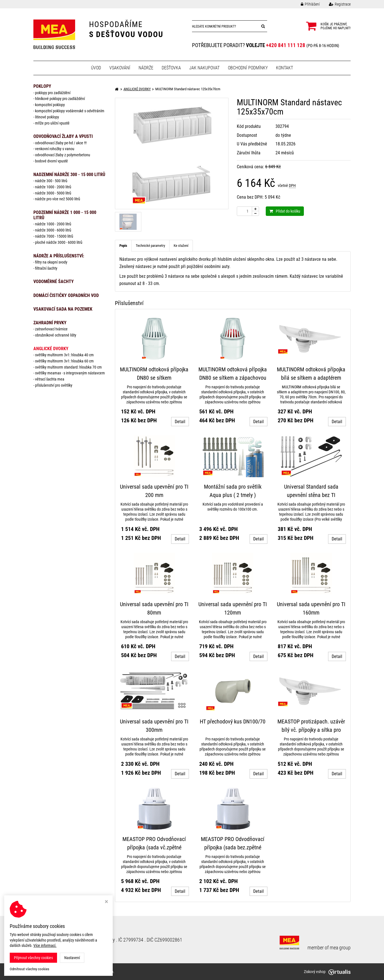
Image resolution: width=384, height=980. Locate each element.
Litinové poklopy (47, 117)
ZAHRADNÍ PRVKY (50, 323)
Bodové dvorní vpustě (51, 161)
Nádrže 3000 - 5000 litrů (53, 193)
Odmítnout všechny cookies (29, 969)
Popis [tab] (123, 246)
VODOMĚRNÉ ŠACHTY (54, 281)
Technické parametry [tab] (150, 246)
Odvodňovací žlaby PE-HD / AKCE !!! (61, 143)
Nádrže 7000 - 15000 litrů (54, 236)
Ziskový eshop (327, 972)
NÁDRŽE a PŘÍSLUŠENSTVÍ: (59, 256)
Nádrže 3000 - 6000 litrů (53, 230)
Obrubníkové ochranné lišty (56, 335)
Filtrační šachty (46, 268)
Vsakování (120, 68)
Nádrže (146, 68)
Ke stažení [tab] (181, 246)
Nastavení (72, 958)
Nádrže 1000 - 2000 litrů (53, 187)
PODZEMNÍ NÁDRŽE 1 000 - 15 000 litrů (65, 215)
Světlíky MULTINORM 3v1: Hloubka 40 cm (64, 355)
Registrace (336, 4)
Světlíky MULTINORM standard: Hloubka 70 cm (68, 367)
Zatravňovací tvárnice (51, 329)
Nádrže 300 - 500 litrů (51, 181)
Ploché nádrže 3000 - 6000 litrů (59, 242)
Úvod (96, 68)
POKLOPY (42, 86)
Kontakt (285, 68)
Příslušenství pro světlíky (54, 385)
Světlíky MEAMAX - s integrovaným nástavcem (70, 373)
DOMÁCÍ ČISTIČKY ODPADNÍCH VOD (66, 295)
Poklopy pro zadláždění (53, 93)
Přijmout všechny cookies (33, 958)
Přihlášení (306, 4)
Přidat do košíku (285, 211)
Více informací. (45, 945)
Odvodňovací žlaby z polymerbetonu (63, 155)
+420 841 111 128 (286, 45)
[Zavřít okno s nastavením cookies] (106, 902)
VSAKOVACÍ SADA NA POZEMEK (63, 309)
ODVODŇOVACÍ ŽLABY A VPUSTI (63, 136)
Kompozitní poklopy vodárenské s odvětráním (70, 111)
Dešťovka (171, 68)
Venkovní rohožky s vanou (55, 149)
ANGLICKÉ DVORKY (51, 349)
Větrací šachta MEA (50, 379)
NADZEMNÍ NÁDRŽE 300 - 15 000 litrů (69, 175)
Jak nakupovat (204, 68)
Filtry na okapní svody (51, 262)
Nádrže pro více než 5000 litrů (58, 199)
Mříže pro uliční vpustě (52, 123)
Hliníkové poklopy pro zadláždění (60, 99)
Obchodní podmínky (248, 68)
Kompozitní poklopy (50, 105)
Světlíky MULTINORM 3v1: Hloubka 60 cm (64, 361)
